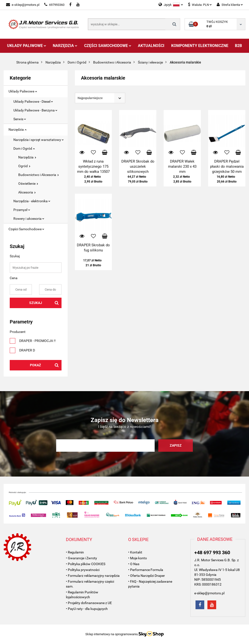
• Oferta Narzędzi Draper (147, 576)
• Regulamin (75, 552)
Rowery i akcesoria (29, 219)
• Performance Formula (146, 570)
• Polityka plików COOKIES (86, 564)
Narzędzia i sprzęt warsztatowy (39, 140)
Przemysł (22, 210)
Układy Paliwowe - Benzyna (35, 110)
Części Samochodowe (108, 46)
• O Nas (134, 564)
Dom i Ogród (24, 148)
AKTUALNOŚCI (151, 46)
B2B (238, 46)
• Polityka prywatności (83, 570)
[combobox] (100, 98)
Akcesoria (27, 192)
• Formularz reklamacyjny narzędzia (93, 576)
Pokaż (36, 365)
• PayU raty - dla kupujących (87, 609)
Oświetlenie (28, 184)
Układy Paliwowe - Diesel (33, 101)
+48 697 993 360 (212, 552)
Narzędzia (65, 46)
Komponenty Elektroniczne (200, 46)
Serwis (20, 119)
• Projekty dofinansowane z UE (89, 603)
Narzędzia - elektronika (32, 201)
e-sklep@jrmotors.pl (23, 5)
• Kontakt (135, 552)
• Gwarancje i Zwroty (81, 558)
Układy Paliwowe (27, 46)
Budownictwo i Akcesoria (39, 175)
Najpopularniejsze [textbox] (90, 98)
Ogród (24, 166)
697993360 (54, 5)
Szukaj (36, 303)
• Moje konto (138, 558)
